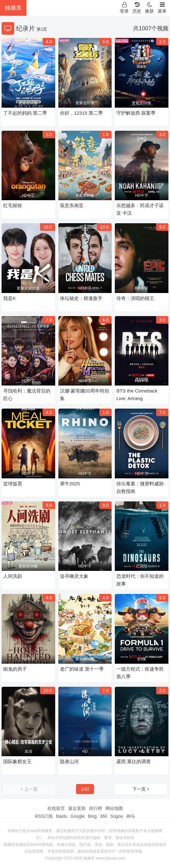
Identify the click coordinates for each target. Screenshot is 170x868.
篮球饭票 (13, 484)
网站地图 (114, 808)
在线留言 (56, 808)
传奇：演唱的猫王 (135, 298)
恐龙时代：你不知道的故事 (140, 580)
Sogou (117, 816)
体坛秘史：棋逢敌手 (81, 298)
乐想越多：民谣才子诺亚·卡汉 (140, 209)
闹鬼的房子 (15, 669)
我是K (9, 298)
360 (103, 816)
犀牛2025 (70, 484)
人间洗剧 (13, 576)
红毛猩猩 (13, 205)
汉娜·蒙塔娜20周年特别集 (85, 395)
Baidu (62, 816)
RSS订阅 (44, 816)
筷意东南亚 (72, 205)
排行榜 (96, 808)
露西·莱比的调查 (134, 761)
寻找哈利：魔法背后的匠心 (27, 395)
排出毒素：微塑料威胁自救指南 (140, 487)
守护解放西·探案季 (136, 113)
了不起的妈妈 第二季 (25, 113)
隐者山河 (69, 761)
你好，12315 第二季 (81, 113)
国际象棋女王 (17, 761)
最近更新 (77, 808)
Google (77, 816)
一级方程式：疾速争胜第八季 (140, 673)
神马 (131, 816)
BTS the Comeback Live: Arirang (137, 395)
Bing (92, 816)
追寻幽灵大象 (74, 576)
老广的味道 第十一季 (82, 669)
